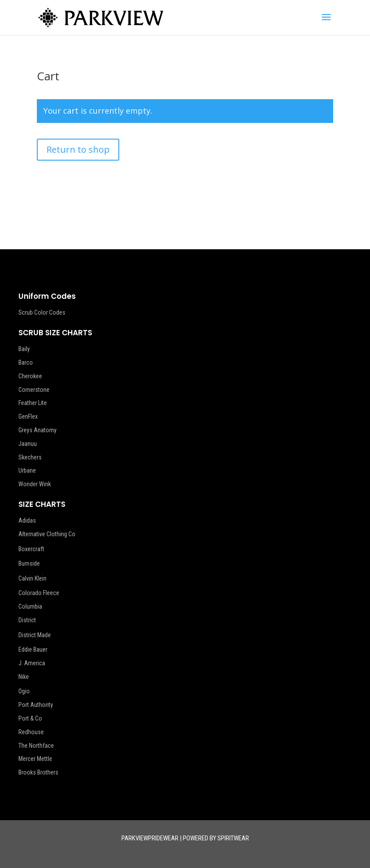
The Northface (36, 746)
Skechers (30, 457)
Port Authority (36, 705)
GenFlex (28, 416)
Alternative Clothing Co (47, 534)
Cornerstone (34, 390)
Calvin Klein (32, 578)
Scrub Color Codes (42, 312)
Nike (24, 677)
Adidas (27, 520)
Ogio (24, 691)
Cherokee (30, 376)
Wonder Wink (35, 484)
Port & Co (30, 718)
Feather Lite (33, 403)
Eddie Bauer (33, 649)
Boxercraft (31, 549)
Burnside (29, 563)
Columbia (30, 606)
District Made (35, 635)
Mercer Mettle (35, 759)
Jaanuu (28, 444)
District (27, 620)
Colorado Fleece (39, 593)
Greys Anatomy (37, 430)
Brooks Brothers (38, 772)
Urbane (27, 470)
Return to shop (78, 149)
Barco (26, 362)
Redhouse (31, 732)
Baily (24, 349)
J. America (32, 663)
